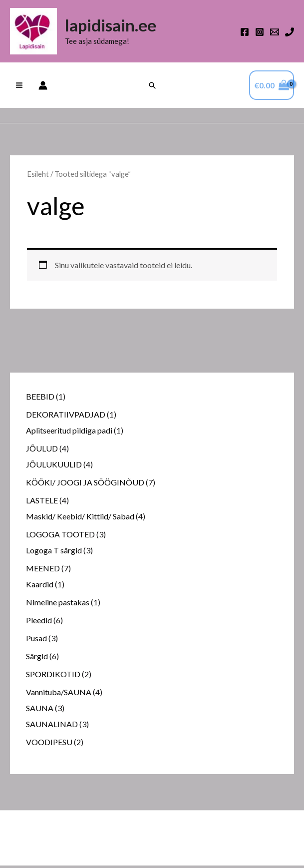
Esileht (38, 177)
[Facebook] (245, 33)
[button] (152, 88)
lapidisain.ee (116, 27)
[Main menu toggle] (19, 88)
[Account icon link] (43, 88)
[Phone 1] (290, 33)
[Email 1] (275, 33)
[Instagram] (260, 33)
